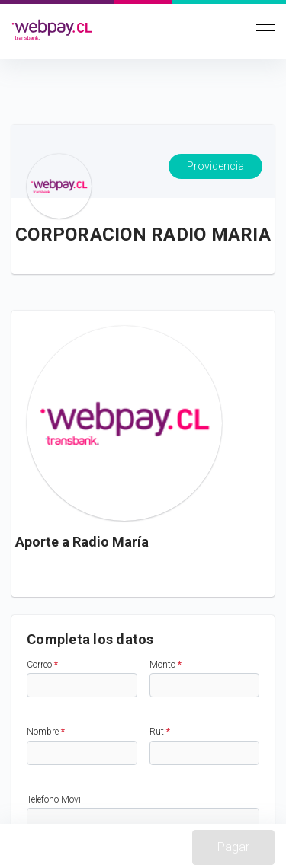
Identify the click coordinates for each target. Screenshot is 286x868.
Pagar (233, 847)
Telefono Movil (55, 799)
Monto (165, 665)
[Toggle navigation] (261, 30)
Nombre (46, 732)
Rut (160, 732)
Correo (42, 665)
